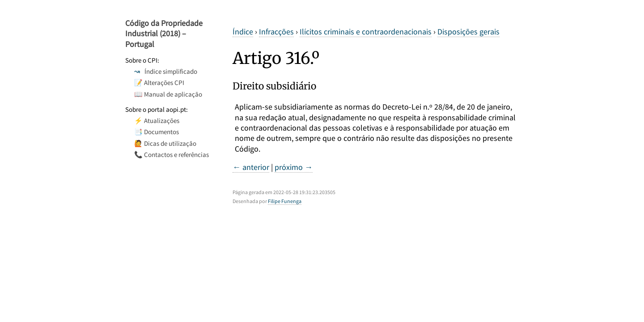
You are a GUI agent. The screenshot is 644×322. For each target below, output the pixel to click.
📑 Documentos (157, 132)
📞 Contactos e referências (172, 155)
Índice (243, 32)
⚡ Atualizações (157, 121)
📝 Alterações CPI (159, 83)
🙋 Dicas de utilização (165, 143)
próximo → (294, 167)
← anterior (251, 167)
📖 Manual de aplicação (168, 94)
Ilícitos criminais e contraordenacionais (366, 32)
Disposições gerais (468, 32)
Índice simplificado (166, 71)
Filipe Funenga (285, 201)
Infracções (276, 32)
